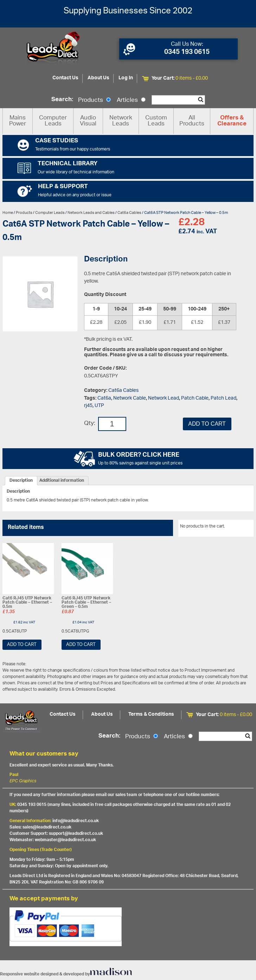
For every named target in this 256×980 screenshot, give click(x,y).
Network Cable (130, 398)
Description (21, 481)
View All (241, 528)
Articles (131, 100)
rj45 (88, 406)
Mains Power (18, 121)
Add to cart (207, 424)
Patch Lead (223, 398)
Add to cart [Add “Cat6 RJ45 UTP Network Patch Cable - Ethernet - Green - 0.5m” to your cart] (81, 645)
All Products (192, 121)
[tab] (21, 481)
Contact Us (65, 78)
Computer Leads (53, 121)
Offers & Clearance (232, 121)
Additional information (62, 481)
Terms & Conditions (151, 714)
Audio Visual (88, 121)
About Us (98, 78)
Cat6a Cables (129, 213)
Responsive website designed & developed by (66, 974)
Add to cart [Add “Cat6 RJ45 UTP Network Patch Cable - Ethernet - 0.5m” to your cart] (22, 645)
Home (8, 213)
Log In (126, 78)
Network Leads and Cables (91, 213)
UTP (99, 406)
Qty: (90, 424)
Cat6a (104, 398)
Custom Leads (156, 121)
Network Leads (121, 121)
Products (94, 100)
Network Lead (164, 398)
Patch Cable (195, 398)
